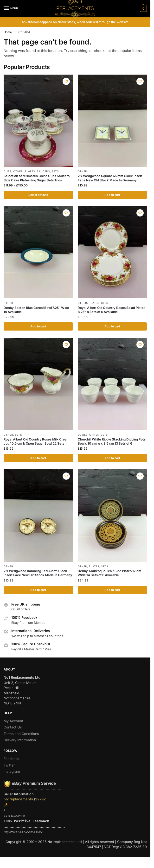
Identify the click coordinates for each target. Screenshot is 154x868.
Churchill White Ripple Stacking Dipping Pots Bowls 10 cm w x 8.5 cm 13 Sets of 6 (112, 442)
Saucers (43, 171)
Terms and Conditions (21, 734)
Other (18, 171)
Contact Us (13, 728)
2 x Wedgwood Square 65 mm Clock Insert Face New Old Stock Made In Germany (110, 178)
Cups (8, 171)
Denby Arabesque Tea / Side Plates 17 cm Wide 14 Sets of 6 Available (109, 573)
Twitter (9, 766)
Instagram (12, 772)
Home (8, 32)
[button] (143, 8)
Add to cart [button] (112, 195)
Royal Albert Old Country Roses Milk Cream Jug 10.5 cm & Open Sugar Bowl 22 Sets (37, 442)
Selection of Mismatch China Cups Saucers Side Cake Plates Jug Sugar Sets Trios (37, 178)
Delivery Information (20, 741)
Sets (55, 171)
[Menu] (11, 8)
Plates (30, 171)
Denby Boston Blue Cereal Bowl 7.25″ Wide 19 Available (36, 310)
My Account (13, 722)
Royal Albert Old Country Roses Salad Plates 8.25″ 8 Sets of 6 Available (112, 310)
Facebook (12, 759)
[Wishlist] (66, 82)
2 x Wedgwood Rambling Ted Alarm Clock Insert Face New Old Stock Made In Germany (38, 573)
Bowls (83, 435)
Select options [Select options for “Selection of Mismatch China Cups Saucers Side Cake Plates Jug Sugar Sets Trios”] (38, 195)
